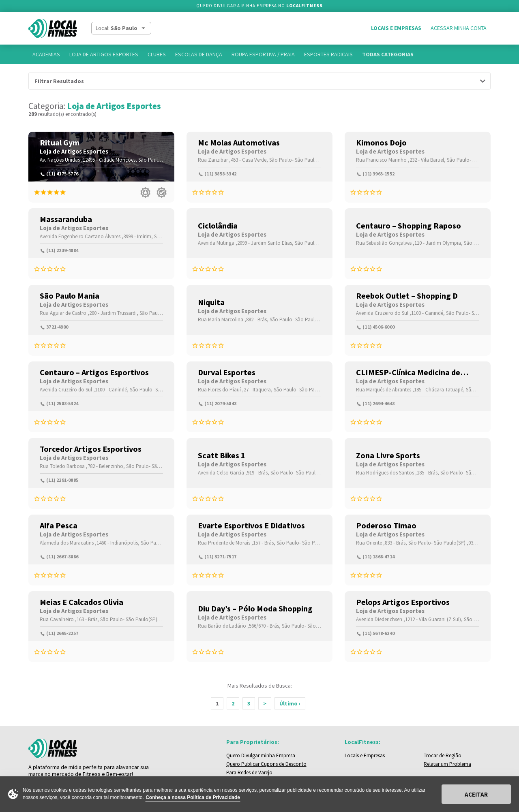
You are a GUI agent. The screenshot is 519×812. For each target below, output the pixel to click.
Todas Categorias (388, 54)
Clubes (157, 54)
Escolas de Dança (199, 54)
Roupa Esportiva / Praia (263, 54)
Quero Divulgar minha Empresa (261, 755)
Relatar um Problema (447, 764)
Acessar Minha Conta (459, 28)
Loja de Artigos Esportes (104, 54)
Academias (46, 54)
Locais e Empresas (396, 28)
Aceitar (476, 794)
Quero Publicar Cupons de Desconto (266, 764)
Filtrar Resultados (59, 81)
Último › (290, 703)
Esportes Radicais (328, 54)
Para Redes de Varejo (249, 772)
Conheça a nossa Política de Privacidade (193, 797)
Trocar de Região (443, 755)
